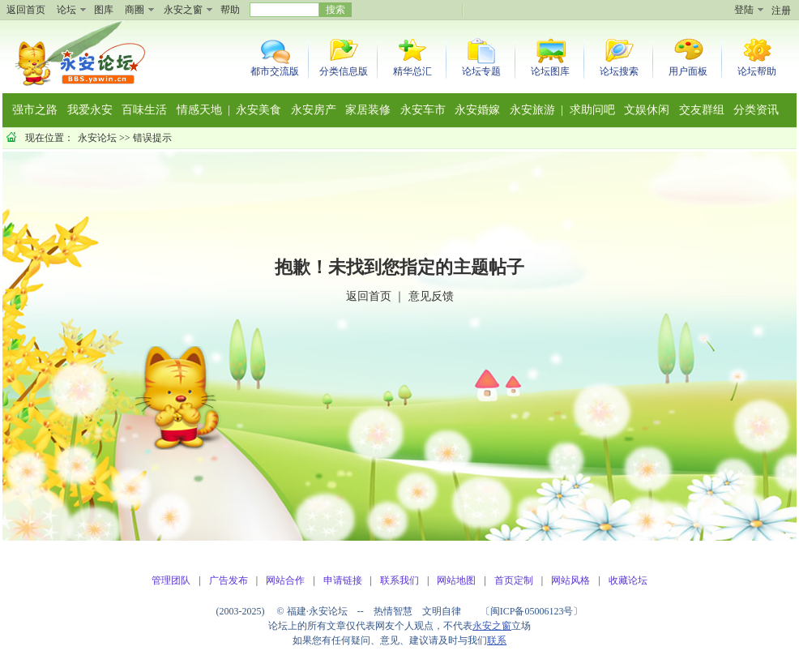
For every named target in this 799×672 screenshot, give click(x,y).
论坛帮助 (757, 71)
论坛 (66, 10)
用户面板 (688, 71)
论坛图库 (550, 71)
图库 (104, 10)
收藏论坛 (628, 580)
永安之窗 (183, 10)
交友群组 (702, 110)
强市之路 (35, 110)
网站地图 (456, 580)
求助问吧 (592, 110)
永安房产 (314, 110)
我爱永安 (90, 110)
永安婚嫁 (477, 110)
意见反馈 (431, 296)
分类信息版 (344, 71)
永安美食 (258, 110)
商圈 (135, 10)
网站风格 (570, 580)
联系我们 (399, 580)
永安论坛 (97, 138)
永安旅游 (532, 110)
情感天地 (199, 110)
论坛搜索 (619, 71)
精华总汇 (412, 71)
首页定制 (514, 580)
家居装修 (368, 110)
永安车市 (423, 110)
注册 (781, 11)
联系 (497, 640)
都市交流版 (275, 71)
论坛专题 (481, 71)
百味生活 (144, 110)
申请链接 (343, 580)
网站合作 (285, 580)
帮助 (230, 10)
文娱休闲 (647, 110)
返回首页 (26, 10)
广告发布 (229, 580)
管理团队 (171, 580)
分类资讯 (756, 110)
